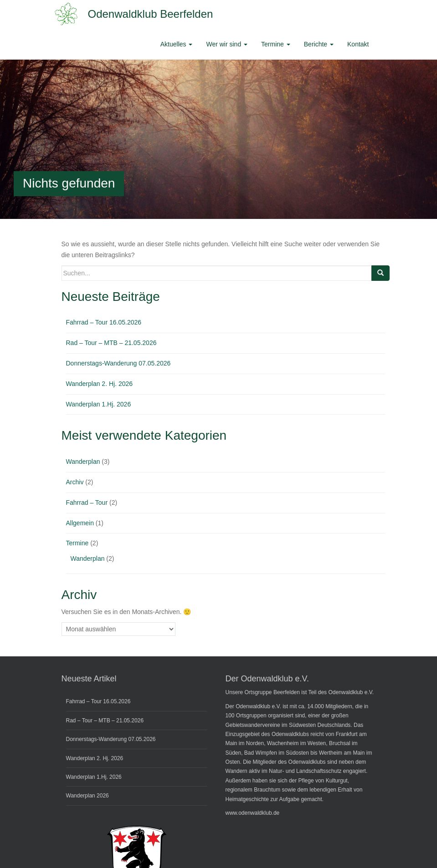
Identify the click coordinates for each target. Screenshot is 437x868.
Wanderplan (83, 462)
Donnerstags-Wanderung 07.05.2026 (118, 363)
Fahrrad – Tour (87, 503)
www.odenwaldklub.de (253, 813)
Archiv (75, 482)
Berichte (319, 44)
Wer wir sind (227, 44)
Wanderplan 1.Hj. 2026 (99, 404)
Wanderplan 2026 (87, 796)
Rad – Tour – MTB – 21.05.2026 (111, 343)
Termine (276, 44)
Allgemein (80, 523)
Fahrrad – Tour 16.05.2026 (104, 322)
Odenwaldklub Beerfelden (151, 14)
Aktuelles (177, 44)
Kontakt (358, 44)
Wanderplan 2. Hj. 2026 (100, 384)
